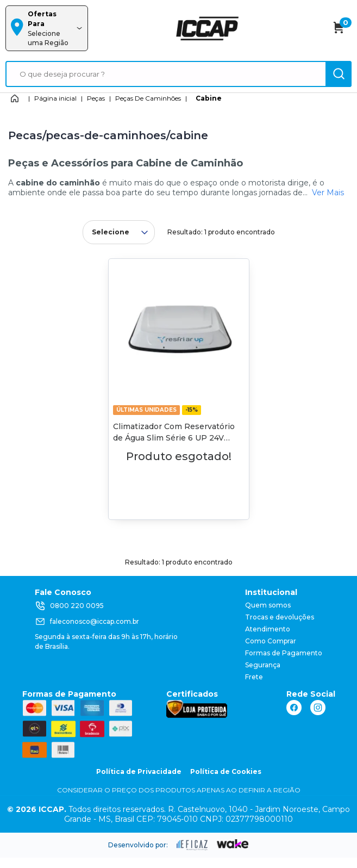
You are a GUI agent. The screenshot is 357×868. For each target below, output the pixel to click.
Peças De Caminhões (148, 98)
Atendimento (268, 629)
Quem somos (268, 605)
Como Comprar (271, 641)
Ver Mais (328, 193)
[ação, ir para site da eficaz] (192, 845)
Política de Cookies (226, 771)
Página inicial (55, 98)
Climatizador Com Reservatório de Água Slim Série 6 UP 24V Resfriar (174, 438)
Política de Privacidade (139, 771)
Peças (96, 98)
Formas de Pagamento (284, 653)
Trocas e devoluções (280, 617)
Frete (254, 677)
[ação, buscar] (339, 74)
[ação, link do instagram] (318, 708)
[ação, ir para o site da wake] (233, 844)
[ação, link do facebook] (294, 708)
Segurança (263, 665)
